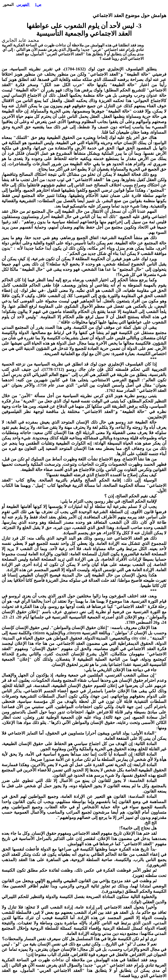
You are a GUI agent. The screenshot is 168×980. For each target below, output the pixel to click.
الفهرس (23, 5)
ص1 (38, 5)
